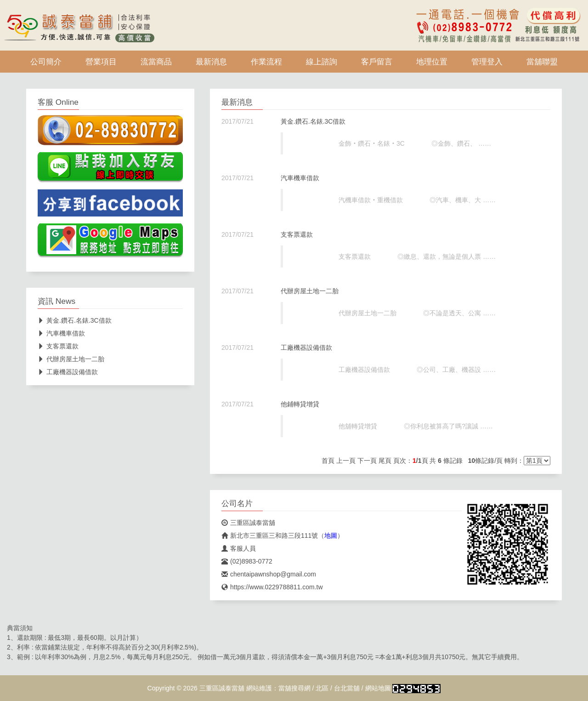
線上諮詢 (322, 62)
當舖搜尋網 (294, 688)
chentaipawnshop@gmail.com (269, 574)
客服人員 (239, 548)
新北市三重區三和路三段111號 (270, 536)
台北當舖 (347, 688)
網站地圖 (378, 688)
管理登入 (487, 62)
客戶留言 (377, 62)
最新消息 (211, 62)
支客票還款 (297, 234)
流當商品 (156, 62)
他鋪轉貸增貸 (300, 404)
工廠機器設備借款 (306, 348)
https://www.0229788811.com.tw (272, 587)
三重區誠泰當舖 (248, 523)
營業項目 (101, 62)
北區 (322, 688)
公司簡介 (46, 62)
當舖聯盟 (542, 62)
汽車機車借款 (300, 178)
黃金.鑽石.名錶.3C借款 (313, 121)
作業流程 (266, 62)
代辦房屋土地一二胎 (310, 291)
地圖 (331, 536)
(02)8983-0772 (247, 561)
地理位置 (432, 62)
